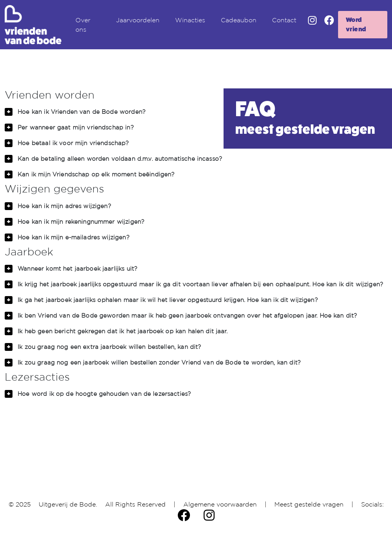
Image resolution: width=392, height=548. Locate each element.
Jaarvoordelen (138, 20)
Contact (284, 20)
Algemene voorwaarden (220, 504)
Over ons (83, 25)
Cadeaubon (239, 20)
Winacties (190, 20)
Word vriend (356, 24)
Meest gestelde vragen (309, 504)
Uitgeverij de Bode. (68, 504)
